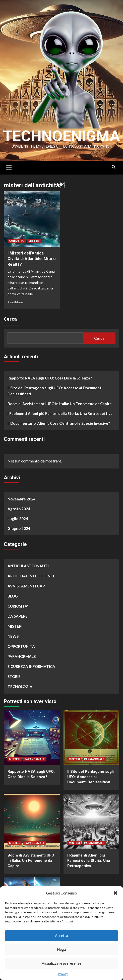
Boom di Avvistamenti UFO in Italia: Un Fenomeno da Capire (60, 404)
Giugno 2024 (19, 528)
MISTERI (34, 241)
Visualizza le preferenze (61, 963)
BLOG (13, 596)
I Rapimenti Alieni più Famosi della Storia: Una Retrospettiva (60, 413)
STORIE (14, 676)
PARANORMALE (22, 656)
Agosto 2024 (19, 509)
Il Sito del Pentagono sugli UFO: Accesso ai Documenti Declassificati (55, 391)
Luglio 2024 (18, 519)
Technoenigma (61, 136)
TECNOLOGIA (20, 687)
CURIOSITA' (17, 241)
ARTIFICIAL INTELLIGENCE (31, 576)
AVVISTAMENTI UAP (26, 586)
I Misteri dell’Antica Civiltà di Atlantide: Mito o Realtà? (32, 259)
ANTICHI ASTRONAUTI (28, 566)
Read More (15, 302)
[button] (115, 893)
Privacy (63, 974)
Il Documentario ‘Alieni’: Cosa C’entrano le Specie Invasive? (59, 423)
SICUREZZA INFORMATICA (31, 666)
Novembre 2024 (22, 499)
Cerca (10, 319)
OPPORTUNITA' (22, 646)
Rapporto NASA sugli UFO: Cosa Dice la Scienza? (50, 378)
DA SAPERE (18, 616)
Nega (61, 949)
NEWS (13, 636)
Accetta (61, 935)
